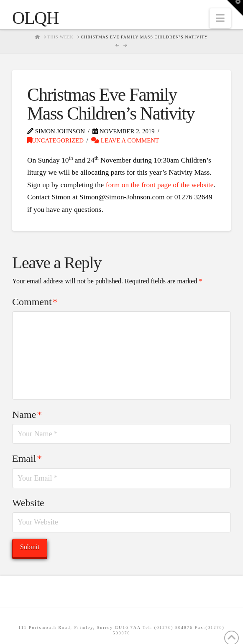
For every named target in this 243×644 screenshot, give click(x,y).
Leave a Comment (125, 140)
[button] (220, 18)
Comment (35, 302)
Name (27, 415)
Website (28, 503)
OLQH (35, 18)
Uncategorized (55, 140)
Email (27, 458)
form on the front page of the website (160, 185)
